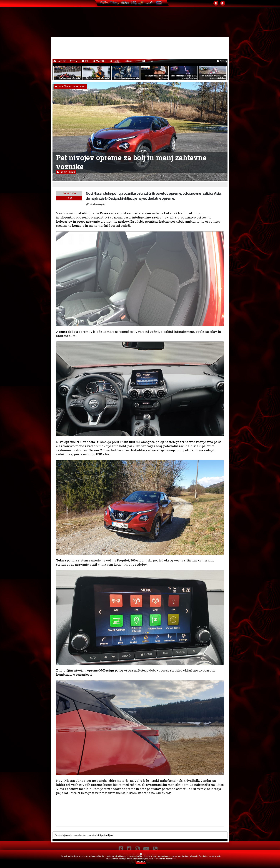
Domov (59, 61)
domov (59, 86)
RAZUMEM (141, 862)
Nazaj (222, 61)
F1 (85, 61)
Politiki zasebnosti (167, 859)
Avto (73, 61)
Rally (115, 61)
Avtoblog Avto (77, 86)
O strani (130, 61)
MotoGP (99, 61)
